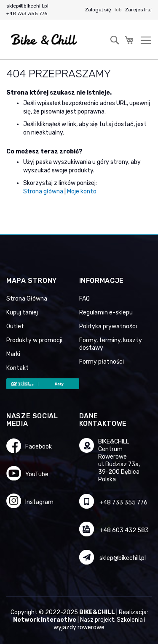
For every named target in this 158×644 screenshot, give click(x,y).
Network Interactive (45, 620)
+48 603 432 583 (124, 530)
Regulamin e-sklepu (106, 313)
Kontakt (17, 368)
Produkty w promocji (34, 340)
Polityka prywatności (108, 326)
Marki (13, 354)
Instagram (39, 502)
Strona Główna (27, 299)
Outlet (15, 326)
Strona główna (43, 191)
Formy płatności (102, 362)
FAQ (84, 299)
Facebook (39, 447)
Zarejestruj (138, 10)
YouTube (37, 474)
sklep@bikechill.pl (27, 6)
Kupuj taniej (22, 313)
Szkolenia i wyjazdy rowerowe (99, 624)
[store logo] (44, 40)
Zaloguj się (99, 10)
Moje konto (82, 191)
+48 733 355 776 (27, 13)
